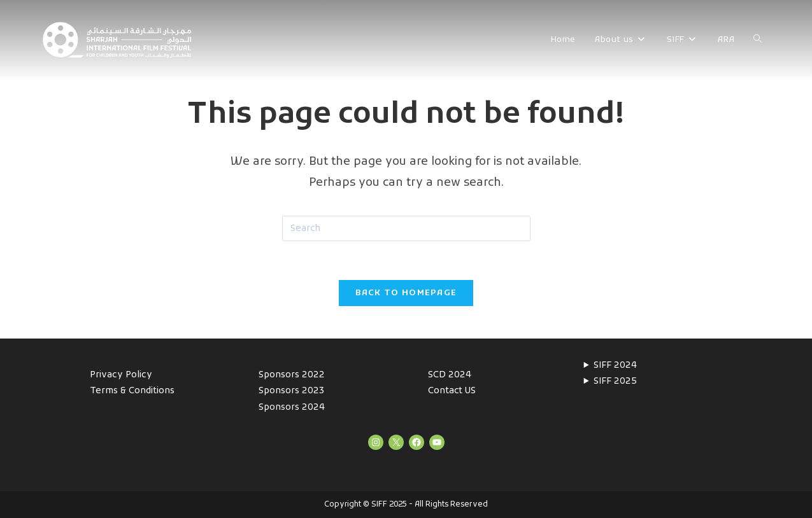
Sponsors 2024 (292, 408)
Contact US (452, 391)
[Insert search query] (406, 228)
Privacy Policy (121, 375)
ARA (726, 40)
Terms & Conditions (132, 391)
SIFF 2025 (615, 381)
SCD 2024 (450, 375)
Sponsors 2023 (292, 391)
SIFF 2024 (615, 366)
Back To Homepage (406, 293)
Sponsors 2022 (292, 375)
